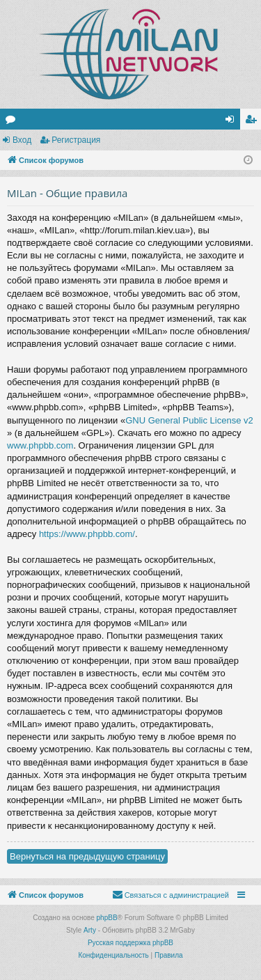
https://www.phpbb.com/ (87, 534)
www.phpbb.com (40, 445)
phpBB (107, 918)
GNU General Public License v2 (189, 420)
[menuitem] (171, 895)
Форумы (13, 122)
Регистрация (76, 140)
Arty (90, 930)
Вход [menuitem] (233, 122)
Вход (22, 140)
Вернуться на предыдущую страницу (87, 856)
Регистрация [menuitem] (253, 122)
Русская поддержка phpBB (130, 943)
